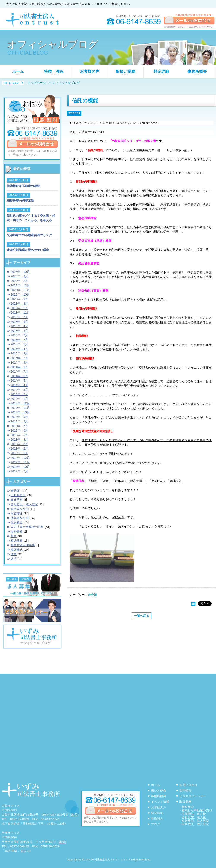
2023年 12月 (20, 285)
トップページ (37, 83)
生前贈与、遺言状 (194, 814)
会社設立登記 (20, 509)
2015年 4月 (19, 349)
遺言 (14, 554)
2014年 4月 (19, 385)
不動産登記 (18, 495)
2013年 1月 (19, 453)
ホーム (18, 72)
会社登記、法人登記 (195, 821)
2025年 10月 (20, 272)
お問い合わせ (188, 785)
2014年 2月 (19, 394)
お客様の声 (90, 72)
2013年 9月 (19, 417)
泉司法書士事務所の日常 (27, 527)
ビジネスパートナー (193, 796)
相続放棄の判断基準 (20, 201)
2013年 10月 (20, 412)
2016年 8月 (19, 335)
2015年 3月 (19, 353)
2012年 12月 (20, 458)
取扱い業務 (125, 72)
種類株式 (17, 550)
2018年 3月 (19, 331)
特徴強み (157, 819)
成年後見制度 (20, 518)
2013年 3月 (19, 444)
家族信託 (17, 513)
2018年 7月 (19, 317)
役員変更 (17, 522)
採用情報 (185, 791)
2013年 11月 (20, 408)
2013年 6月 (19, 430)
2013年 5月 (19, 435)
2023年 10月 (20, 294)
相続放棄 (17, 541)
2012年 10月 (20, 467)
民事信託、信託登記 (195, 824)
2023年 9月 (19, 299)
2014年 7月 (19, 372)
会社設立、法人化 (194, 817)
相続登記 (188, 807)
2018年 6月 (19, 322)
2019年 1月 (19, 308)
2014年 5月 (19, 381)
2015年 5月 (19, 344)
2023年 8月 (19, 304)
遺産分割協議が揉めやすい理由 (28, 250)
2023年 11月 (20, 290)
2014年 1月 (19, 399)
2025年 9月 (19, 276)
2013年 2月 (19, 449)
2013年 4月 (19, 440)
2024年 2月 (19, 281)
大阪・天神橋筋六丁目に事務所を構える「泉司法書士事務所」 (31, 790)
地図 (74, 815)
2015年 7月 (19, 340)
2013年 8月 (19, 421)
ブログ (156, 824)
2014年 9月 (19, 362)
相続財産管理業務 (23, 545)
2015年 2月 (19, 358)
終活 (14, 559)
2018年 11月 (20, 313)
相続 (14, 536)
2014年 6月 (19, 376)
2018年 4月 (19, 326)
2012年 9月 (19, 471)
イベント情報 (160, 802)
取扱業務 (185, 802)
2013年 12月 (20, 403)
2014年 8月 (19, 367)
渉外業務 (17, 531)
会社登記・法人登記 (24, 504)
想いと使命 (159, 791)
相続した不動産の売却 (197, 810)
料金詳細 (161, 72)
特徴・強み (54, 72)
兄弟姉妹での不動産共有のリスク (29, 235)
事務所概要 (197, 72)
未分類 (92, 595)
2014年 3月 (19, 390)
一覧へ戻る (141, 616)
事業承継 (17, 500)
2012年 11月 (20, 462)
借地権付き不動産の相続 (23, 186)
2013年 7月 (19, 426)
